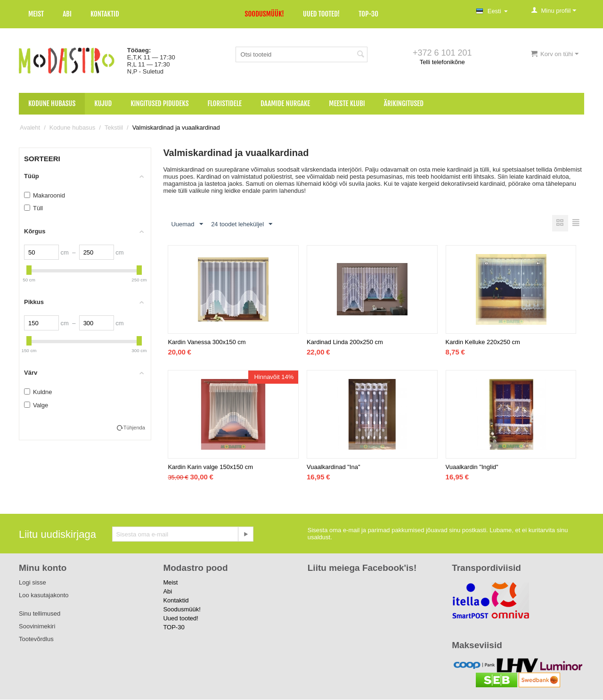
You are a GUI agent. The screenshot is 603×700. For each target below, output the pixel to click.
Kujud (103, 103)
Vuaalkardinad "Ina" (334, 467)
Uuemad (187, 224)
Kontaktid (105, 14)
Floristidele (225, 103)
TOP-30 (368, 14)
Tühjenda (134, 428)
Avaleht (30, 128)
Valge (36, 405)
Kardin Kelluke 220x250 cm (483, 342)
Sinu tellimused (40, 614)
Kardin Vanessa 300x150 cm (207, 342)
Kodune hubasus (52, 103)
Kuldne (38, 392)
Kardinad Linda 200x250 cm (345, 342)
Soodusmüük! (265, 14)
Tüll (33, 208)
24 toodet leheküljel (242, 224)
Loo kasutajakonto (44, 596)
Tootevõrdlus (36, 639)
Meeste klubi (347, 103)
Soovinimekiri (37, 627)
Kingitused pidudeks (159, 103)
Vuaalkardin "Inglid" (472, 467)
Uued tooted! (321, 14)
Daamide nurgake (285, 103)
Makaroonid (45, 195)
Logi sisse (33, 583)
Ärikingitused (404, 103)
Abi (67, 14)
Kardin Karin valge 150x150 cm (210, 467)
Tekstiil (114, 128)
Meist (36, 14)
